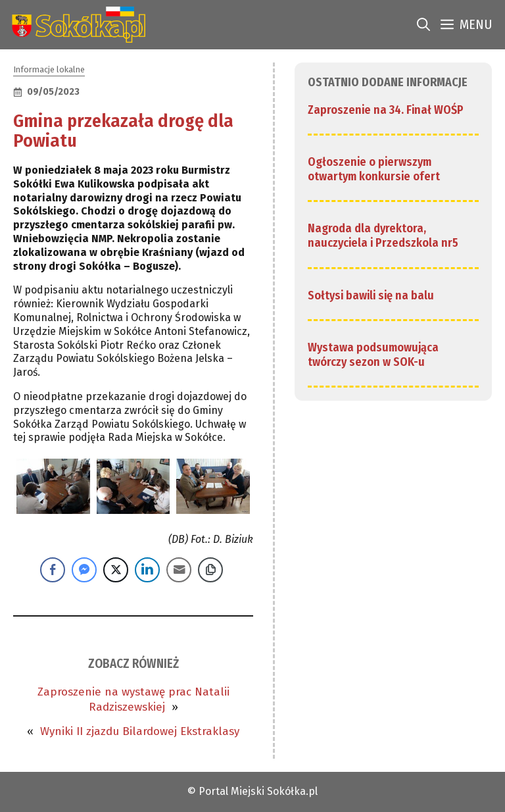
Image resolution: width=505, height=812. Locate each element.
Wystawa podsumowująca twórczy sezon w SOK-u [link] (373, 355)
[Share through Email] (179, 570)
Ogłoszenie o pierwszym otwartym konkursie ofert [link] (374, 169)
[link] (76, 25)
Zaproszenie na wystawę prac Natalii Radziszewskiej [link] (133, 699)
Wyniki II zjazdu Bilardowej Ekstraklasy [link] (140, 731)
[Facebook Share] (53, 570)
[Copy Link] (210, 570)
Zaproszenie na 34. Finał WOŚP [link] (386, 110)
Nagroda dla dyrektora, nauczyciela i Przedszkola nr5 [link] (383, 236)
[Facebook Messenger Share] (84, 570)
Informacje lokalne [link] (49, 69)
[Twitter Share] (116, 570)
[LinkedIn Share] (147, 570)
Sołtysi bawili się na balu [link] (371, 295)
